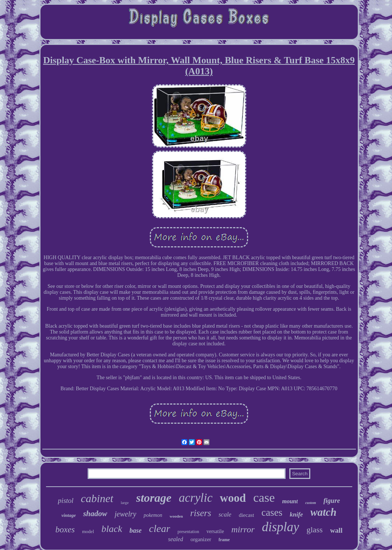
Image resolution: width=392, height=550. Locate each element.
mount (290, 501)
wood (233, 498)
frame (224, 540)
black (112, 529)
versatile (215, 531)
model (88, 531)
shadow (95, 514)
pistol (66, 500)
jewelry (125, 514)
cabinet (97, 498)
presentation (188, 532)
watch (323, 512)
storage (154, 498)
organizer (201, 539)
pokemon (153, 515)
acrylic (196, 498)
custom (310, 503)
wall (336, 530)
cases (272, 512)
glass (315, 530)
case (264, 498)
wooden (176, 516)
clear (160, 528)
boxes (65, 530)
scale (225, 514)
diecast (247, 515)
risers (201, 513)
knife (296, 514)
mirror (243, 529)
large (125, 503)
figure (332, 501)
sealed (176, 539)
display (281, 527)
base (136, 530)
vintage (69, 515)
